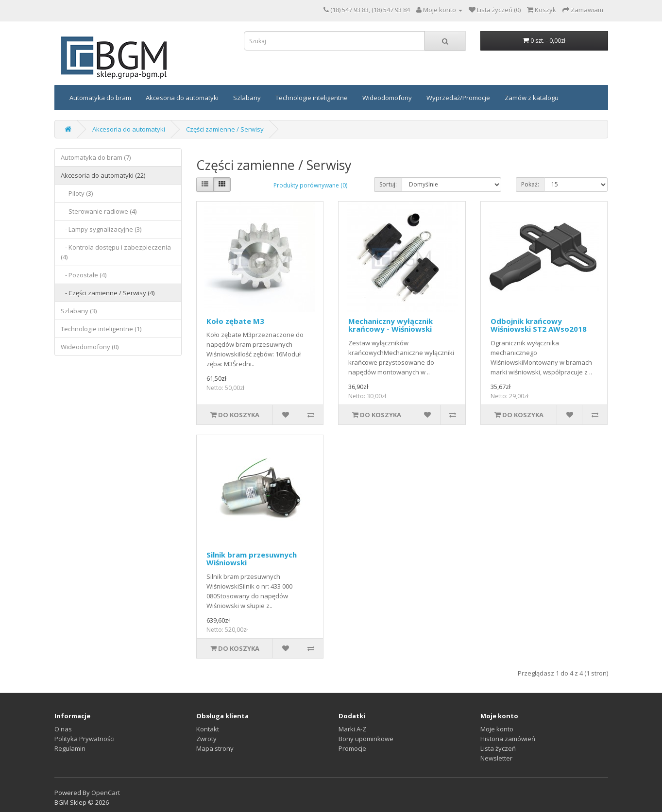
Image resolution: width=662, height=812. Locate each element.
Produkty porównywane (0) (310, 185)
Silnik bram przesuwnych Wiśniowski (252, 559)
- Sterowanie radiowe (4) (99, 211)
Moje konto (497, 729)
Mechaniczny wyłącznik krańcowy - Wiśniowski (390, 325)
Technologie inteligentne (312, 98)
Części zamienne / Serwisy (225, 129)
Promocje (352, 748)
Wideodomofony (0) (90, 347)
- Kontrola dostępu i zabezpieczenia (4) (116, 252)
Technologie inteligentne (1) (101, 329)
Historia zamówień (508, 739)
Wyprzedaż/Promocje (458, 98)
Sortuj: (388, 184)
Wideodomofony (387, 98)
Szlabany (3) (79, 311)
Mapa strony (215, 748)
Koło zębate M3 (235, 321)
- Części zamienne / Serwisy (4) (108, 293)
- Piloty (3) (77, 193)
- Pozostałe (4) (84, 275)
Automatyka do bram (100, 98)
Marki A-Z (352, 729)
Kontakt (208, 729)
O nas (63, 729)
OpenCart (106, 793)
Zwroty (206, 739)
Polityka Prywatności (85, 739)
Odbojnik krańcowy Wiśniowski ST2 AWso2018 (539, 325)
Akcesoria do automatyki (182, 98)
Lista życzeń (498, 748)
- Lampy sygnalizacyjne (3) (101, 229)
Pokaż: (530, 184)
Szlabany (247, 98)
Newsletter (496, 758)
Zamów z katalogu (532, 98)
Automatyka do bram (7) (96, 157)
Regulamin (70, 748)
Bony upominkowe (366, 739)
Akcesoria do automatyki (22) (103, 175)
